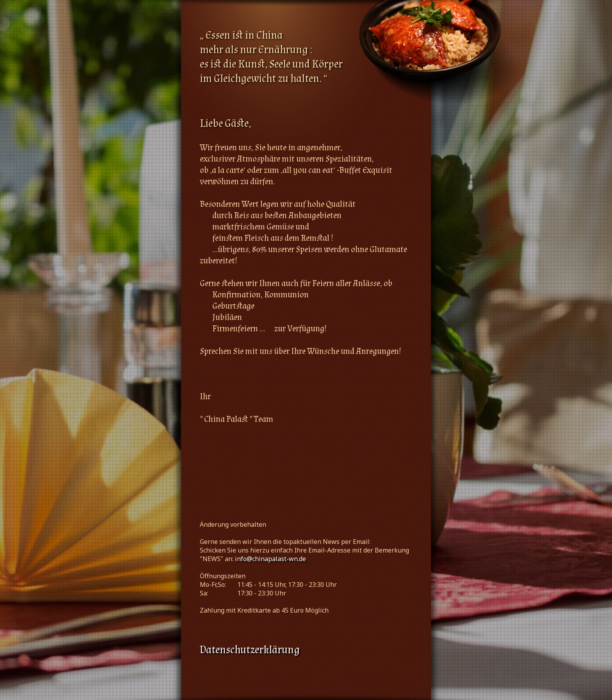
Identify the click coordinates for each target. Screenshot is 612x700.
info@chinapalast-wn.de (270, 559)
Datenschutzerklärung (250, 650)
